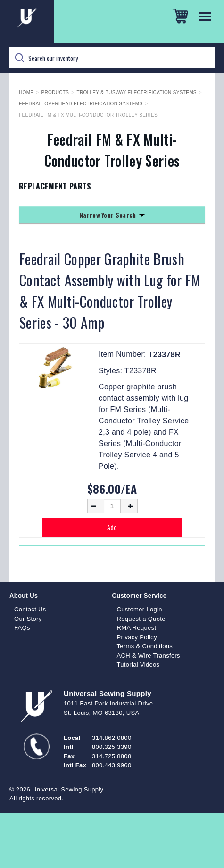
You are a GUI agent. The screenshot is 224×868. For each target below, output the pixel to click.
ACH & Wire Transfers (149, 656)
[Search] (112, 58)
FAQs (22, 628)
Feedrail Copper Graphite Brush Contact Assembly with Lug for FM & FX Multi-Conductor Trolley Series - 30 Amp (110, 291)
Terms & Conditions (145, 646)
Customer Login (140, 609)
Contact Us (30, 609)
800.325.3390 (112, 747)
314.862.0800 (112, 738)
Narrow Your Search (112, 215)
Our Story (28, 619)
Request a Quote (141, 619)
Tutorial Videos (138, 665)
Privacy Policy (137, 637)
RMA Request (137, 628)
